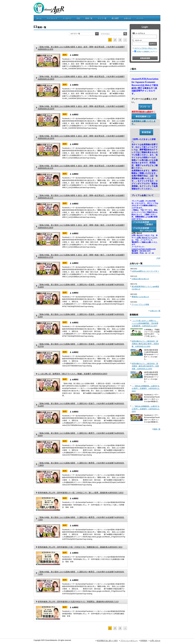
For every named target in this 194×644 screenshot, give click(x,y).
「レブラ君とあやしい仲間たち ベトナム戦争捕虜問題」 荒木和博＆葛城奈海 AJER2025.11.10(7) (145, 323)
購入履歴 (115, 18)
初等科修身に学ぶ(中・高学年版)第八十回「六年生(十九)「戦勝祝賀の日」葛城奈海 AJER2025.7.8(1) (80, 547)
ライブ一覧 (102, 18)
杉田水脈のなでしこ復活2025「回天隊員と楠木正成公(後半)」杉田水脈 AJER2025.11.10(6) (145, 344)
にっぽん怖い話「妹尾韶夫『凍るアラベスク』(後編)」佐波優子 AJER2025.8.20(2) (73, 374)
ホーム (39, 18)
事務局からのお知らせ (140, 297)
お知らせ (127, 18)
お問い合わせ (155, 641)
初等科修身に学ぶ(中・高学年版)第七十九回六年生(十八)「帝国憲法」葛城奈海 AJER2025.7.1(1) (78, 602)
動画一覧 (89, 18)
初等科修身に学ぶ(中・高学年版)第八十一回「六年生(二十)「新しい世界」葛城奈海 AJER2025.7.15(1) (81, 493)
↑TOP (158, 258)
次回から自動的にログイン (147, 52)
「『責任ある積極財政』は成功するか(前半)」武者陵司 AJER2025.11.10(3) (146, 409)
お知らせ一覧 (155, 311)
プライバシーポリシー (129, 641)
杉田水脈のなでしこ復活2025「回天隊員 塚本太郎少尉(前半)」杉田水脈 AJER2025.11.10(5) (145, 366)
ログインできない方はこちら (146, 48)
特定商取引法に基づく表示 (107, 641)
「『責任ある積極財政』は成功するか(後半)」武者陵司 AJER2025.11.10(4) (146, 388)
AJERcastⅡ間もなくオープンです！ (145, 271)
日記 (78, 18)
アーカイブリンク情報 (140, 304)
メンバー (140, 18)
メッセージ (67, 18)
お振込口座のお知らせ (140, 279)
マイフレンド (52, 18)
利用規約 (144, 641)
